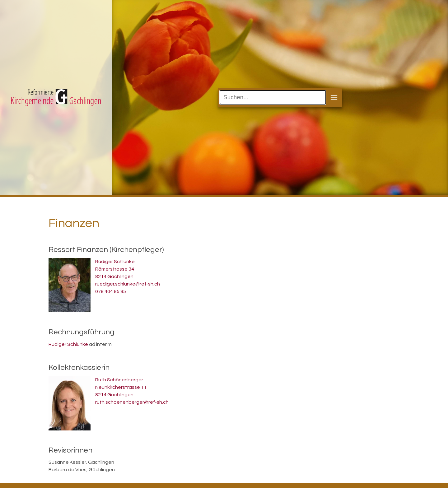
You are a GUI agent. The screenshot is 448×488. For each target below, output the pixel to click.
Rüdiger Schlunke (115, 262)
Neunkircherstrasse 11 (121, 387)
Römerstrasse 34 (115, 269)
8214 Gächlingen (114, 277)
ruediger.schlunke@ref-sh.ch (128, 284)
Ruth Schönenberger (119, 380)
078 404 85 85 (111, 291)
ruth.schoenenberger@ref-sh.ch (132, 402)
